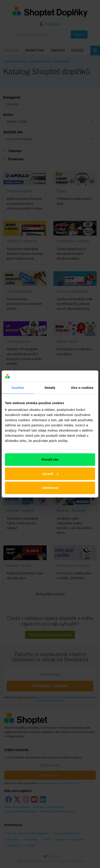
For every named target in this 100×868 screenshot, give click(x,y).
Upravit (50, 474)
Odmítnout (50, 488)
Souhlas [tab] (18, 388)
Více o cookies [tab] (82, 388)
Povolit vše (50, 459)
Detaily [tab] (50, 388)
